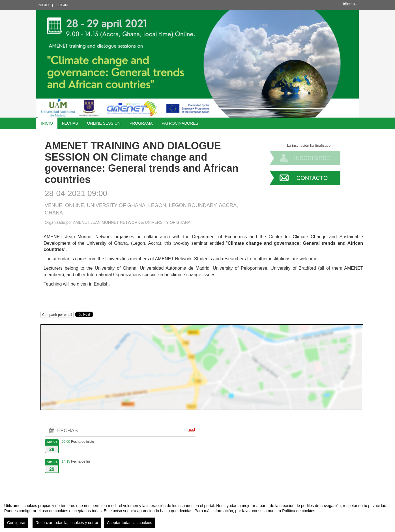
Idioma (350, 4)
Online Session (104, 123)
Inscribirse (312, 158)
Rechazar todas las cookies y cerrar (67, 523)
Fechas (70, 123)
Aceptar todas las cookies (130, 523)
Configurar (16, 523)
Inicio (43, 5)
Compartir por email (57, 315)
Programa (141, 123)
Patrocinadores (180, 123)
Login (62, 5)
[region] (197, 513)
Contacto (312, 178)
